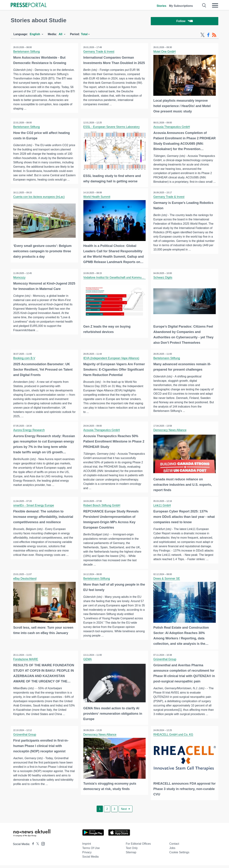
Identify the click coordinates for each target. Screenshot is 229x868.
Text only (132, 851)
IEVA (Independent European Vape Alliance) (112, 361)
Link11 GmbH (162, 509)
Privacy (87, 855)
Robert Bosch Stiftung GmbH (102, 509)
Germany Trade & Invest (99, 52)
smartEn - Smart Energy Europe (34, 509)
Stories (161, 6)
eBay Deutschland (25, 582)
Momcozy (20, 281)
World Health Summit (97, 200)
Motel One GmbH (165, 52)
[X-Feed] (203, 36)
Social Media (91, 859)
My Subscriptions (181, 6)
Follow (185, 21)
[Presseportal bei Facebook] (32, 847)
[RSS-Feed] (214, 36)
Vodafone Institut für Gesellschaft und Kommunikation (118, 281)
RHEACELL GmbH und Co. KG (173, 737)
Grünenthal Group (165, 662)
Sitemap (131, 855)
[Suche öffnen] (204, 5)
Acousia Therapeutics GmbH (172, 127)
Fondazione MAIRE (26, 662)
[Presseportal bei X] (37, 847)
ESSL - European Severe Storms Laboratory (112, 127)
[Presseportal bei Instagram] (42, 846)
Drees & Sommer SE (167, 582)
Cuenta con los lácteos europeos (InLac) (39, 200)
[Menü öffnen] (215, 5)
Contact (174, 846)
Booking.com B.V (24, 361)
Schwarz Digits (163, 281)
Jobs (172, 851)
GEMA (88, 662)
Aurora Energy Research (29, 433)
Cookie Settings (179, 855)
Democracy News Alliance (170, 433)
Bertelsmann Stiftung (27, 52)
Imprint (87, 846)
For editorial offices (138, 846)
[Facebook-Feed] (208, 36)
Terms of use (91, 851)
